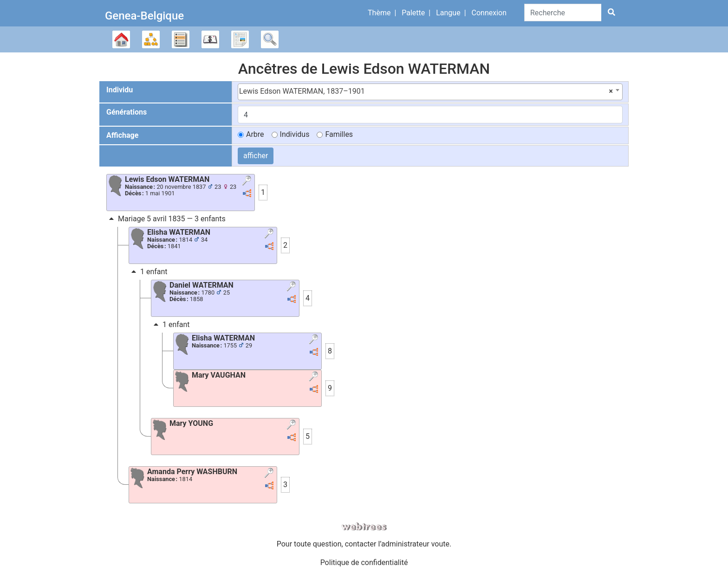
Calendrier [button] (210, 39)
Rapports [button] (240, 39)
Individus (295, 134)
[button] (248, 181)
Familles (339, 134)
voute (440, 544)
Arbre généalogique (121, 39)
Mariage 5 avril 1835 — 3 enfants (166, 219)
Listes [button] (181, 39)
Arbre (255, 134)
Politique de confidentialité (364, 562)
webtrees (364, 527)
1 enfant (148, 272)
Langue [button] (448, 13)
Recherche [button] (270, 39)
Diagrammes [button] (151, 39)
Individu (120, 90)
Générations (127, 112)
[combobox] (430, 92)
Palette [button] (413, 13)
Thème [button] (379, 13)
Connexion (489, 13)
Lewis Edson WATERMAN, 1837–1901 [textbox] (426, 91)
